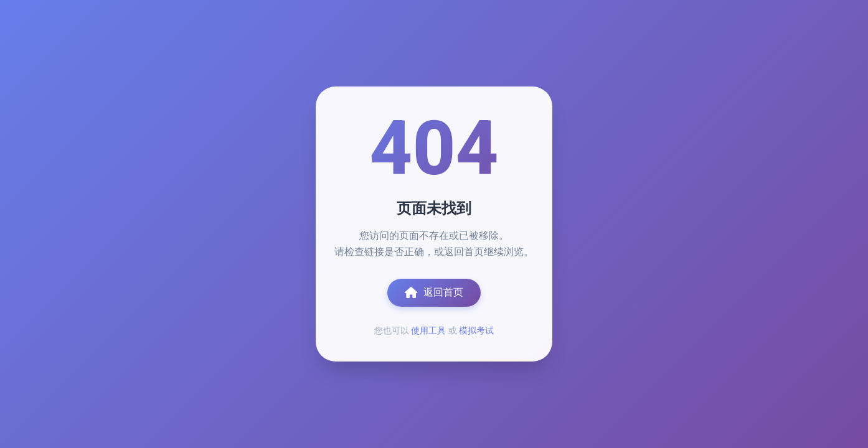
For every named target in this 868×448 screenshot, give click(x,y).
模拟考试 (476, 330)
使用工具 (428, 330)
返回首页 (434, 292)
